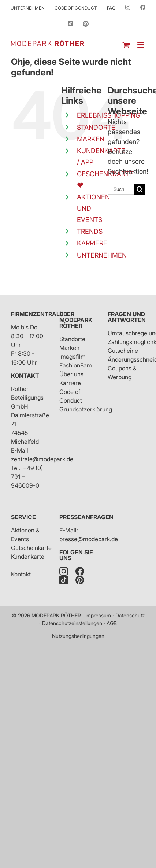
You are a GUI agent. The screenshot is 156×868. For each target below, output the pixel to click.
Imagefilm (73, 357)
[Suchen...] (121, 189)
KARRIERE (92, 243)
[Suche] (140, 189)
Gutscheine (123, 351)
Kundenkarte (28, 557)
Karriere (70, 383)
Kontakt (25, 376)
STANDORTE (96, 127)
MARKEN (91, 139)
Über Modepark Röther (76, 320)
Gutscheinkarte (31, 548)
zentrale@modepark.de (42, 459)
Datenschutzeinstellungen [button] (72, 623)
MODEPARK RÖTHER (56, 615)
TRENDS (90, 231)
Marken (69, 348)
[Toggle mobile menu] (141, 45)
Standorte (72, 339)
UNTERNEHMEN (102, 255)
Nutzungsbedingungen (78, 636)
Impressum (98, 615)
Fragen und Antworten (127, 317)
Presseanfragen (86, 517)
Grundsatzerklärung (86, 409)
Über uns (71, 374)
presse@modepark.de (89, 539)
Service (23, 517)
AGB (112, 623)
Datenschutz (130, 615)
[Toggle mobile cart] (126, 45)
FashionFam (76, 365)
